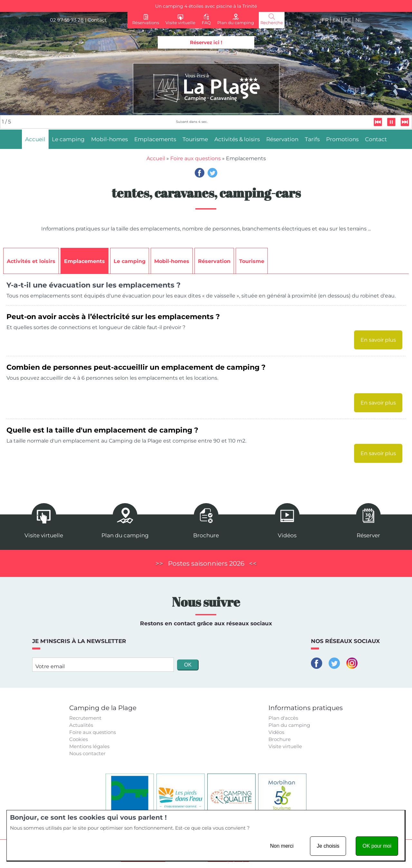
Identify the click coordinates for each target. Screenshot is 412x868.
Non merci (282, 846)
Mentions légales (89, 746)
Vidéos (276, 732)
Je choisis (328, 846)
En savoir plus (378, 340)
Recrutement (85, 718)
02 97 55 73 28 (67, 20)
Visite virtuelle (285, 746)
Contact (97, 20)
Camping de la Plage (103, 708)
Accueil (156, 158)
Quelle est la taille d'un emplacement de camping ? (102, 430)
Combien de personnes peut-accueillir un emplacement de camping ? (136, 367)
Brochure (280, 739)
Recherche (272, 23)
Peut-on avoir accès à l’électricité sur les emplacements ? (113, 317)
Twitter (212, 173)
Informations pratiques (306, 708)
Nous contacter (87, 753)
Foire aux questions (196, 158)
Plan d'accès (283, 718)
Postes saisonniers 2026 (206, 563)
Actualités (81, 725)
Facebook (200, 173)
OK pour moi (377, 846)
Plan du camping (289, 725)
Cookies (79, 739)
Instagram (352, 663)
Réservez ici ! (206, 42)
